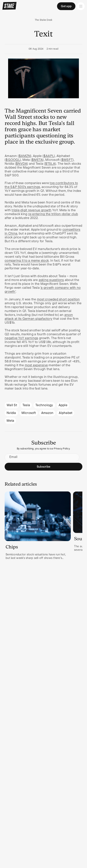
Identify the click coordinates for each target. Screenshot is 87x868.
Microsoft (29, 413)
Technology (44, 405)
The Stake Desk (44, 20)
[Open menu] (81, 6)
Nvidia (11, 413)
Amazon (47, 413)
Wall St (12, 405)
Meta (10, 421)
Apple (63, 405)
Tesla (26, 405)
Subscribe (43, 467)
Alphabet (66, 413)
